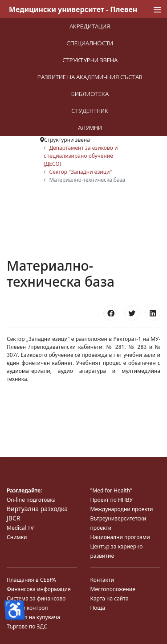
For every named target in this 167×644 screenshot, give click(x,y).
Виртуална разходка (37, 509)
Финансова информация (39, 589)
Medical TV (20, 528)
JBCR (13, 518)
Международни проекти (122, 509)
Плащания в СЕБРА (31, 580)
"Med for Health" (112, 490)
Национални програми (120, 537)
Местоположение (113, 589)
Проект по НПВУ (112, 500)
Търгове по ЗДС (27, 626)
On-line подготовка (31, 500)
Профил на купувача (33, 617)
